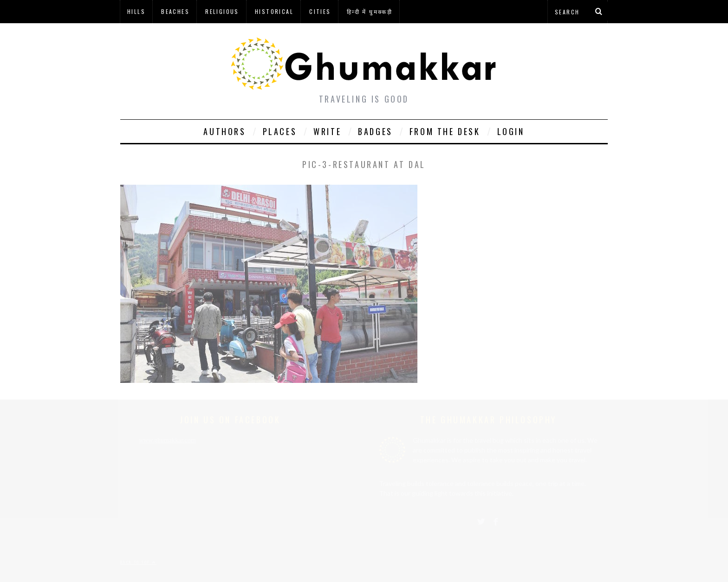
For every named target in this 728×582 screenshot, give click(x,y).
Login (511, 131)
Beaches (175, 11)
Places (280, 131)
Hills (136, 11)
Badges (375, 131)
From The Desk (445, 131)
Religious (222, 11)
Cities (320, 11)
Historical (274, 11)
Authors (224, 131)
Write (327, 131)
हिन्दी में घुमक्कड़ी (370, 11)
